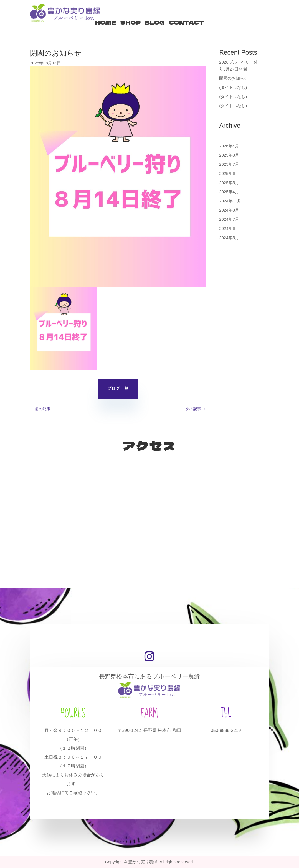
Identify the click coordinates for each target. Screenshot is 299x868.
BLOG (155, 22)
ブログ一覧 (118, 389)
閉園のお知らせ (234, 78)
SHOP (130, 22)
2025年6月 (229, 173)
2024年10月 (230, 201)
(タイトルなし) (233, 87)
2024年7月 (229, 219)
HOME (105, 22)
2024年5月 (229, 238)
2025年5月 (229, 183)
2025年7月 (229, 164)
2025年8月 (229, 155)
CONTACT (186, 22)
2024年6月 (229, 228)
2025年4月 (229, 192)
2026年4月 (229, 146)
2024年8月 (229, 210)
